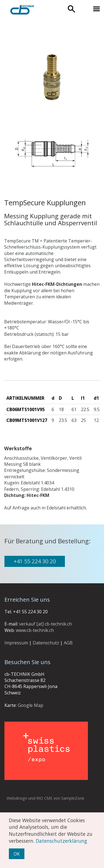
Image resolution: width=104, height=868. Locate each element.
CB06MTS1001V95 (26, 409)
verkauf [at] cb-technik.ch (45, 624)
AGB (68, 643)
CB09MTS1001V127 (27, 420)
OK (17, 854)
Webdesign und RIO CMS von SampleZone (45, 798)
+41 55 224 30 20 (35, 561)
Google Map (31, 705)
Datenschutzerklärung (61, 841)
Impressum (16, 643)
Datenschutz (46, 643)
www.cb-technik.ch (35, 630)
